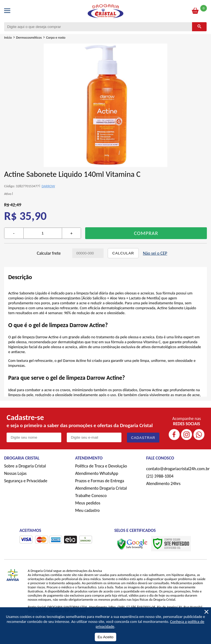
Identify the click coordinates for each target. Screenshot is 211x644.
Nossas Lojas (15, 473)
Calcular (123, 253)
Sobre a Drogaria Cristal (25, 466)
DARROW (48, 186)
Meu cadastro (88, 510)
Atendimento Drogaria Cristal (101, 488)
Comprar (146, 233)
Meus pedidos (88, 503)
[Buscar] (199, 27)
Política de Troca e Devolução (101, 466)
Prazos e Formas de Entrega (100, 481)
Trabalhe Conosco (91, 496)
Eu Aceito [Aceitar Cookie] (105, 637)
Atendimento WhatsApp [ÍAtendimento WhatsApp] (97, 473)
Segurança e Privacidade (26, 481)
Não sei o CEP (155, 253)
